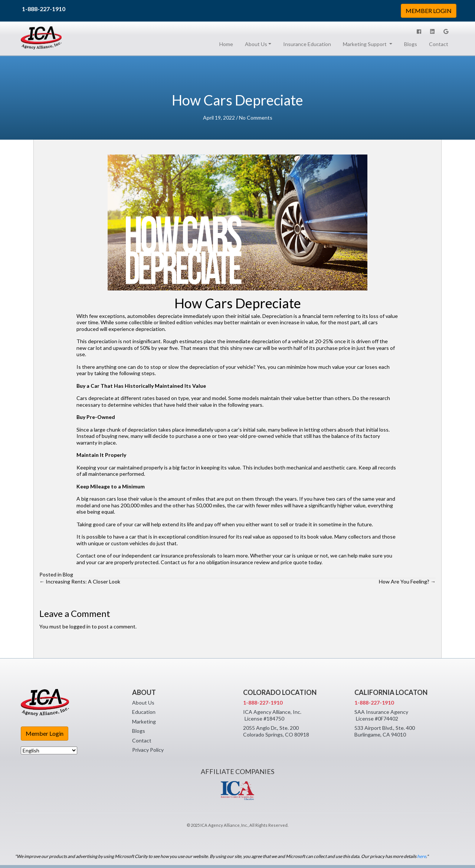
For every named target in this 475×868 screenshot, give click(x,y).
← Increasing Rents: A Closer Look (80, 581)
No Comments (256, 118)
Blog (68, 574)
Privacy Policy (148, 750)
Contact (439, 44)
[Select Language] (49, 750)
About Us (143, 703)
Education (144, 712)
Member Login (45, 733)
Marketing (144, 721)
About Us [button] (256, 44)
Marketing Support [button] (365, 44)
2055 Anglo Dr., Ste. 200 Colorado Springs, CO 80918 (276, 731)
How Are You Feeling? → (407, 581)
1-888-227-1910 (44, 9)
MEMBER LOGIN (429, 11)
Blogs (411, 44)
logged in (80, 626)
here (422, 856)
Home (228, 44)
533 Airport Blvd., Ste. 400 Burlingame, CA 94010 (385, 731)
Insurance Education (307, 44)
